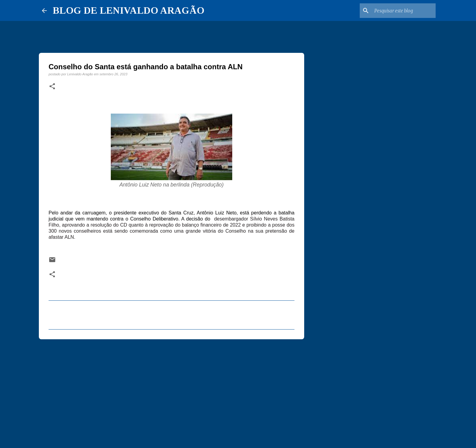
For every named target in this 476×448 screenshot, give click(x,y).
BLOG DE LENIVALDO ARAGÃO (129, 10)
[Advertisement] (172, 391)
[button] (52, 87)
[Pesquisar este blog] (404, 11)
